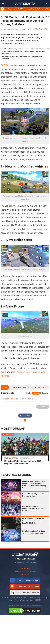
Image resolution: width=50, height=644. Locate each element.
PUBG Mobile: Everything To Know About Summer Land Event (26, 49)
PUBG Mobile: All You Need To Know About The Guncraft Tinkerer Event (24, 53)
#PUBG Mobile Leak (38, 387)
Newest (36, 393)
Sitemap (25, 575)
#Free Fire (30, 9)
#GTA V (21, 9)
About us (25, 568)
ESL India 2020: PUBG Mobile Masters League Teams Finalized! (22, 58)
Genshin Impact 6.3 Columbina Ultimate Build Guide (33, 508)
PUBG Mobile (7, 65)
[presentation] (10, 387)
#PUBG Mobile (19, 387)
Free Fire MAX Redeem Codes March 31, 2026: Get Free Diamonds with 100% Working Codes (34, 485)
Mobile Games (40, 29)
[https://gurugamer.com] (25, 554)
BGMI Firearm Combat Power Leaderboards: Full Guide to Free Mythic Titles (34, 521)
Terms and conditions (25, 571)
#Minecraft (11, 9)
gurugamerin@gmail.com (26, 562)
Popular (45, 393)
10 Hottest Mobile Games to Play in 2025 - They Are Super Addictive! (23, 462)
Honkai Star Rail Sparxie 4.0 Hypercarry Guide (33, 495)
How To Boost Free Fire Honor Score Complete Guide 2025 (34, 532)
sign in (13, 399)
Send (43, 407)
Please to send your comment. (20, 399)
